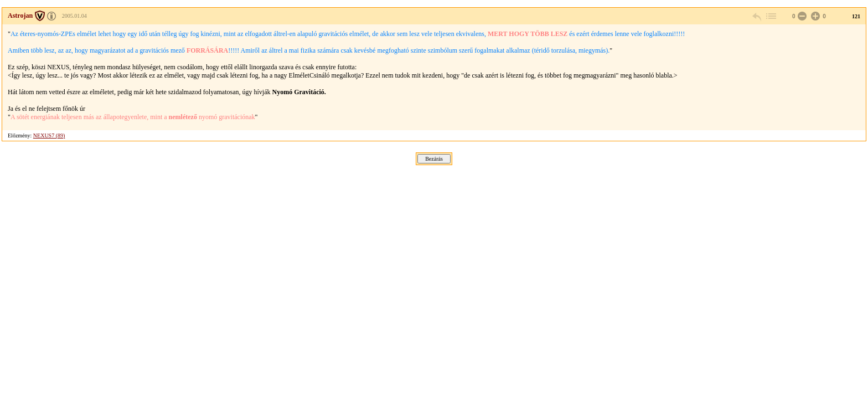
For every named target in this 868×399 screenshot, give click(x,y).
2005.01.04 (74, 16)
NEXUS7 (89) (49, 135)
